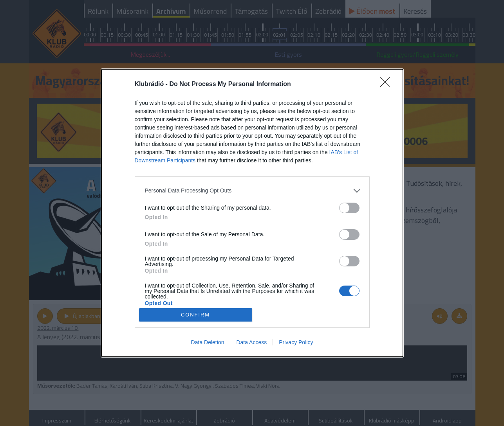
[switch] (349, 208)
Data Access (251, 342)
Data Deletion (208, 342)
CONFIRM (196, 315)
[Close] (388, 84)
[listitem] (252, 191)
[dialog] (252, 213)
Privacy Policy (296, 342)
